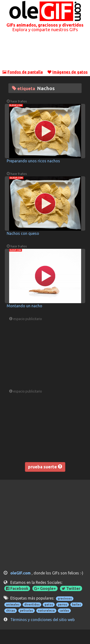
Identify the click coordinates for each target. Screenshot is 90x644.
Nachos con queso (23, 233)
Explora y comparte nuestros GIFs (45, 29)
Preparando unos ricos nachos (33, 161)
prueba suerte (45, 467)
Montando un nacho (24, 306)
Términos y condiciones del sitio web (42, 620)
